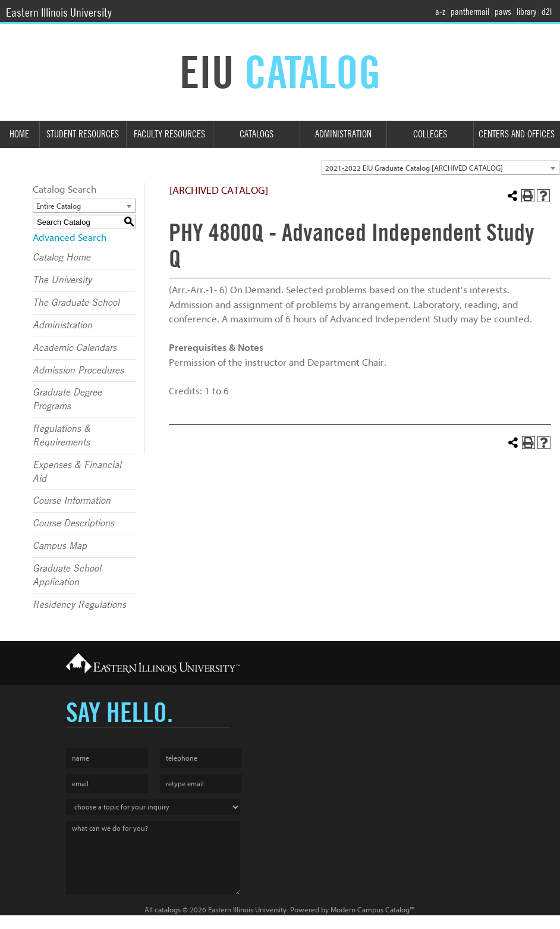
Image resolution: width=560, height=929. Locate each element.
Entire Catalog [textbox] (59, 206)
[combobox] (441, 168)
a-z (440, 12)
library (526, 12)
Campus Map (60, 546)
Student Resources (83, 134)
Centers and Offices (517, 134)
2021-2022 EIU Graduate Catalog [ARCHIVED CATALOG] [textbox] (414, 168)
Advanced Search (70, 238)
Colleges (430, 134)
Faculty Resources (169, 134)
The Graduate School (76, 303)
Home (19, 134)
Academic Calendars (75, 348)
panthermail (470, 12)
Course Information (72, 501)
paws (503, 12)
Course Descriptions (73, 523)
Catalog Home (62, 258)
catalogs (168, 910)
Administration (343, 134)
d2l (547, 12)
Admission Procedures (78, 371)
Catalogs (257, 134)
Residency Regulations (79, 605)
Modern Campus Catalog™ (372, 910)
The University (62, 280)
